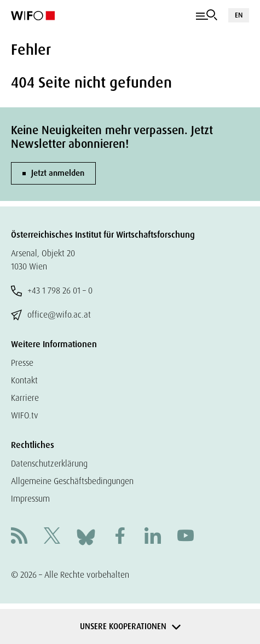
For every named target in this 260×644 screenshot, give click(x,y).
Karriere (25, 398)
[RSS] (19, 537)
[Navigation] (207, 15)
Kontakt (24, 380)
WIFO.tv (25, 415)
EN (239, 15)
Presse (22, 363)
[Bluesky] (86, 536)
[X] (52, 537)
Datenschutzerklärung (49, 464)
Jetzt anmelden (58, 173)
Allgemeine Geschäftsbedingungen (72, 481)
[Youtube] (186, 537)
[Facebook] (120, 537)
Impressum (30, 499)
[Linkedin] (153, 537)
